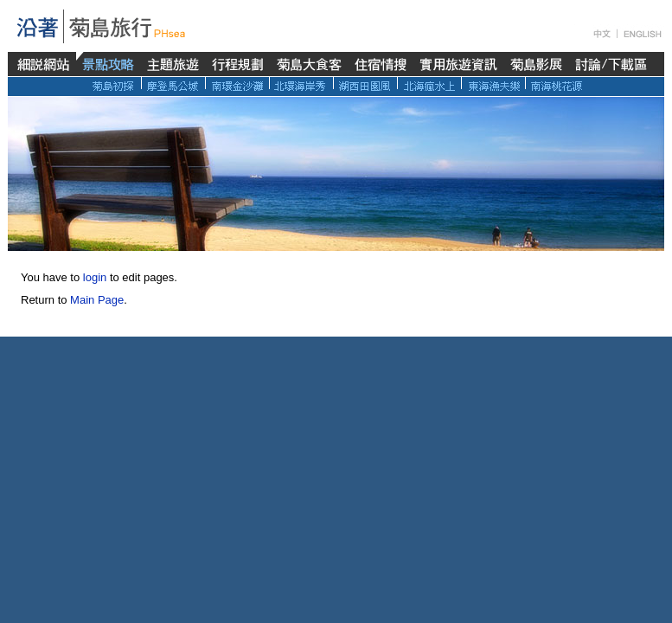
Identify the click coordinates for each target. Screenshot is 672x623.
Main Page (97, 300)
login (95, 277)
